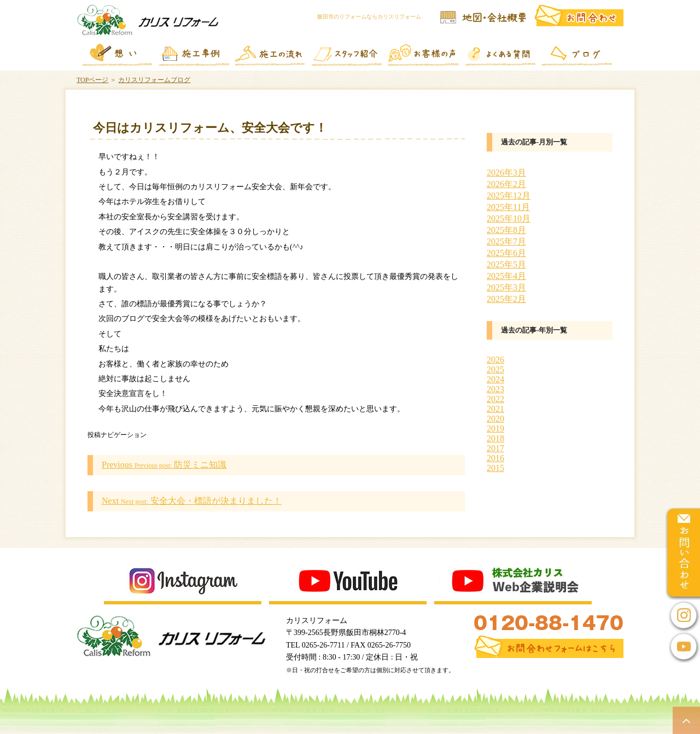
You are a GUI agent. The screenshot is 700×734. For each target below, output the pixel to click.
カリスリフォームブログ (154, 80)
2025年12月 (509, 196)
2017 (495, 448)
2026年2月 (506, 184)
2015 (495, 468)
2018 (495, 438)
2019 (495, 429)
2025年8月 (506, 230)
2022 (495, 399)
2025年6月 (506, 253)
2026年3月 (506, 173)
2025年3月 (506, 287)
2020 (495, 419)
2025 (495, 369)
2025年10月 (509, 219)
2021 (495, 409)
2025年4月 (506, 276)
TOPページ (92, 80)
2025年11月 (508, 207)
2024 (495, 379)
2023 (495, 389)
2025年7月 (506, 241)
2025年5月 (506, 264)
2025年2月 (506, 299)
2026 (495, 360)
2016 (495, 458)
